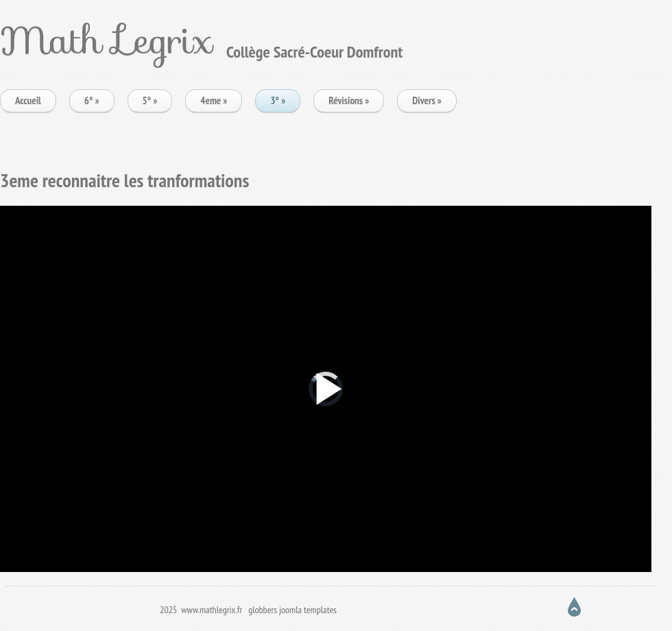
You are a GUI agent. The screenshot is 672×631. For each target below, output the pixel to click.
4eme (214, 100)
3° (278, 100)
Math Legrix (106, 40)
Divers (427, 100)
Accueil (28, 100)
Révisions (349, 100)
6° (92, 100)
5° (150, 100)
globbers (263, 610)
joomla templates (308, 610)
